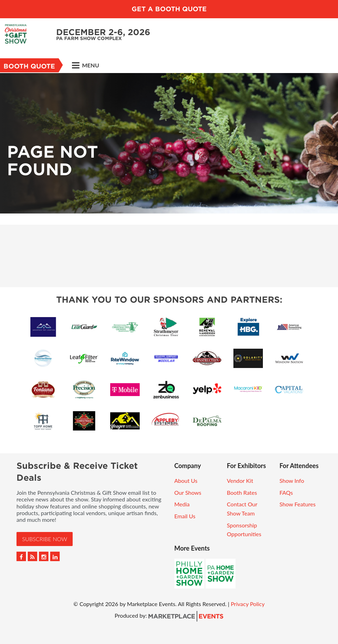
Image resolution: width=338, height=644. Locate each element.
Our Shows (188, 492)
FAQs (286, 492)
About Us (186, 481)
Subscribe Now (45, 539)
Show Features (297, 504)
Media (182, 504)
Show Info (292, 481)
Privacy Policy (248, 604)
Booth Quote (29, 66)
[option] (169, 143)
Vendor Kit (240, 481)
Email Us (185, 516)
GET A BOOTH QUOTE (169, 9)
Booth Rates (242, 492)
